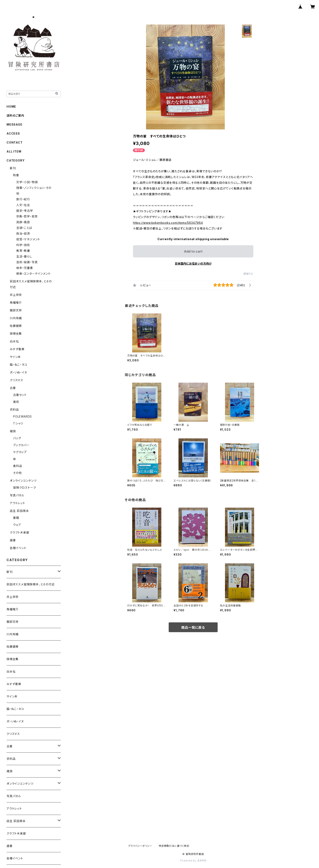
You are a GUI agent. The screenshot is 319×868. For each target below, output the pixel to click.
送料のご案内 (15, 115)
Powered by (193, 861)
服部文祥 (16, 310)
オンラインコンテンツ (23, 481)
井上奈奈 (16, 295)
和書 (16, 175)
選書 (13, 540)
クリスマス (17, 380)
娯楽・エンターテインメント (33, 274)
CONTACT (15, 142)
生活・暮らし (24, 256)
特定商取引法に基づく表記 (174, 846)
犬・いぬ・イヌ (18, 372)
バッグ (17, 438)
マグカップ (20, 452)
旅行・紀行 (23, 199)
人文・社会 (23, 205)
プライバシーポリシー (140, 846)
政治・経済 (23, 233)
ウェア (17, 525)
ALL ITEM (14, 151)
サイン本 (15, 357)
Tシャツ (18, 423)
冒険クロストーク (24, 487)
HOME (11, 106)
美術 (16, 402)
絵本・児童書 (25, 268)
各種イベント (18, 548)
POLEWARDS (22, 416)
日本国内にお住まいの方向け (193, 264)
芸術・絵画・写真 (27, 262)
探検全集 (16, 334)
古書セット (20, 395)
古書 (13, 388)
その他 (17, 473)
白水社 (14, 341)
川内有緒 (16, 318)
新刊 (13, 168)
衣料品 (14, 409)
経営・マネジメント (28, 239)
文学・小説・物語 (27, 182)
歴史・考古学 (25, 211)
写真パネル (17, 495)
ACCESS (13, 133)
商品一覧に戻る (193, 627)
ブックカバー (21, 445)
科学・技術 (23, 245)
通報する (248, 274)
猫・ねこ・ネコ (19, 365)
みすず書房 (17, 349)
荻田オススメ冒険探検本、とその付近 (31, 584)
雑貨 (13, 431)
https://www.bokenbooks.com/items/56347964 (168, 223)
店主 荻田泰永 (19, 511)
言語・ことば (24, 228)
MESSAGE (14, 124)
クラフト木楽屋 (20, 532)
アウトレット (18, 503)
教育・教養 (23, 251)
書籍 (16, 518)
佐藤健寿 (16, 326)
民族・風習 (23, 222)
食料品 (18, 466)
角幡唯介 (16, 303)
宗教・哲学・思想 (27, 216)
